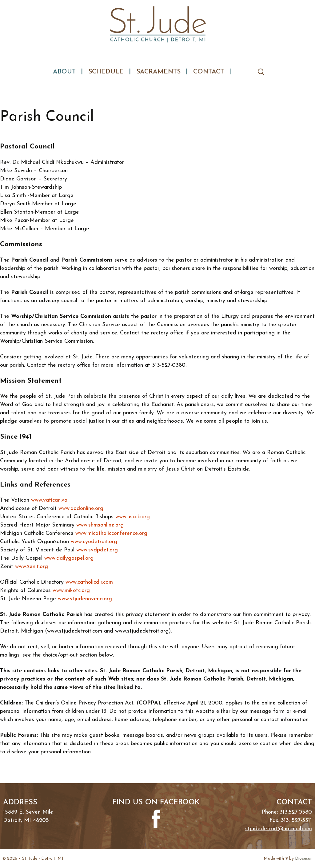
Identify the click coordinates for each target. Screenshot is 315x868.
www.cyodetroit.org (94, 542)
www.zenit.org (32, 567)
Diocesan (304, 859)
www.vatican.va (49, 500)
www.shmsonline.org (100, 525)
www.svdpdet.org (97, 550)
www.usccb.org (133, 517)
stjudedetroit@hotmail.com (279, 829)
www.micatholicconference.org (111, 533)
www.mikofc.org (71, 591)
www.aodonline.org (81, 509)
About (64, 72)
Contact (209, 72)
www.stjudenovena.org (85, 599)
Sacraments (158, 72)
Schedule (106, 72)
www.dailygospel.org (69, 558)
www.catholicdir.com (89, 582)
